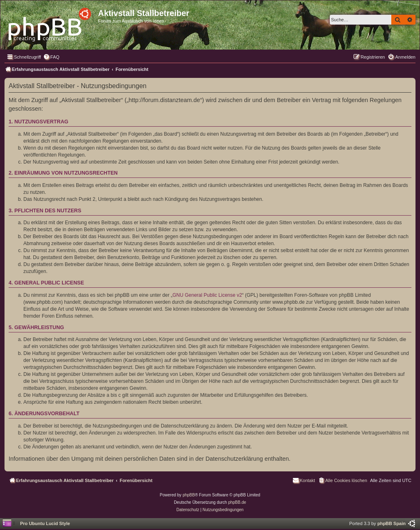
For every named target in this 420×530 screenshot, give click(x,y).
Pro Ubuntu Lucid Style (45, 523)
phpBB (189, 495)
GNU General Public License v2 (207, 295)
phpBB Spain (391, 523)
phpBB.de (237, 502)
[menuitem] (51, 57)
